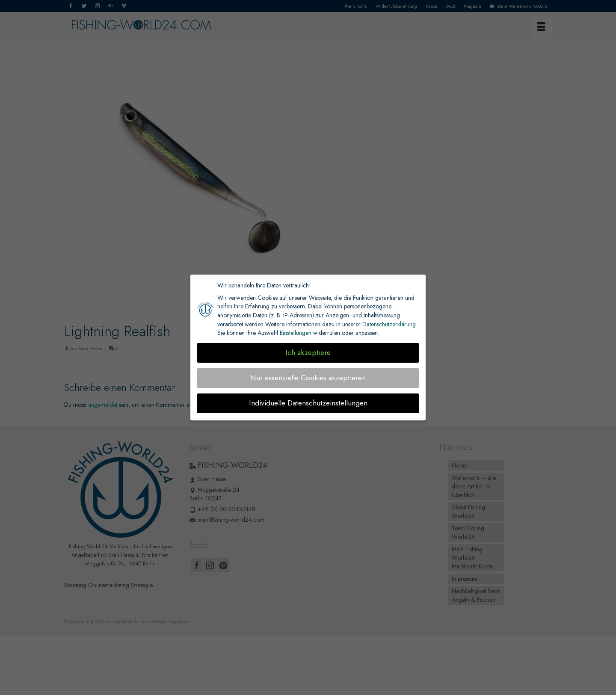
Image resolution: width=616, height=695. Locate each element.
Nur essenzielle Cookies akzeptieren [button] (308, 378)
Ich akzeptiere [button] (308, 352)
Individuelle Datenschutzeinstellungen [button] (308, 403)
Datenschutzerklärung (389, 324)
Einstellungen (296, 333)
